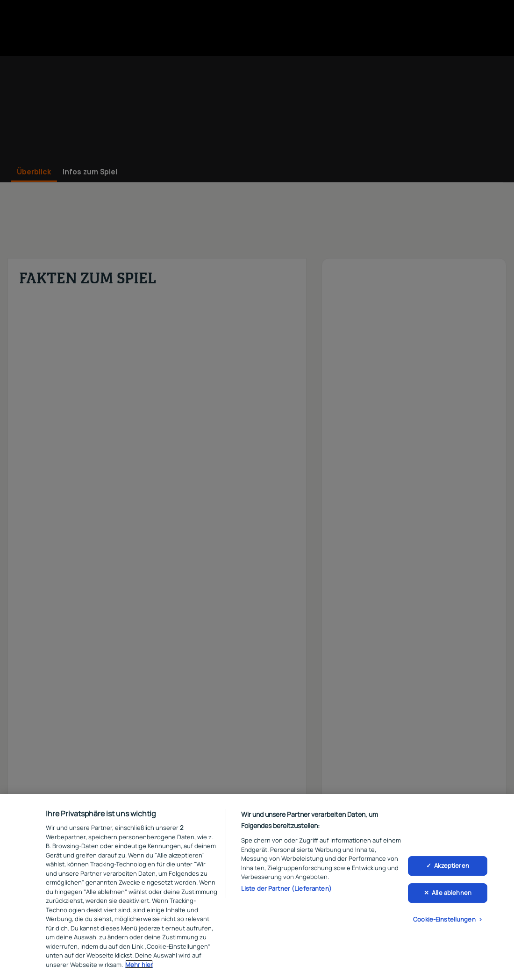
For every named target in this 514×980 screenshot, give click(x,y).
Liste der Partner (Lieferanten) (286, 889)
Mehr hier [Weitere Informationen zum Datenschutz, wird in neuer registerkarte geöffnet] (139, 966)
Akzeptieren (451, 866)
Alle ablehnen (452, 894)
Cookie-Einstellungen (444, 920)
